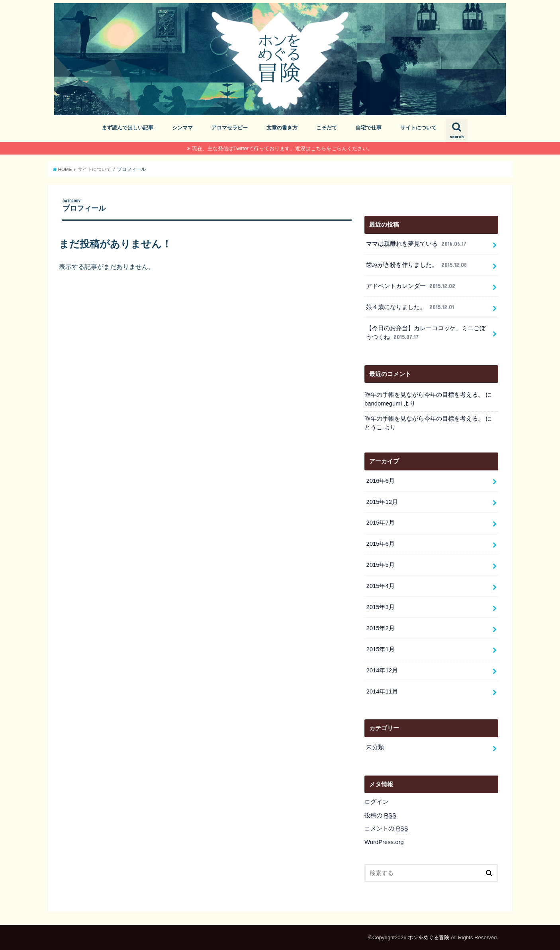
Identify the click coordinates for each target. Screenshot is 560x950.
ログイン (376, 802)
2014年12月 (382, 670)
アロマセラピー (230, 128)
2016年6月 (380, 481)
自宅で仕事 (369, 128)
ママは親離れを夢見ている (417, 244)
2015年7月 (380, 523)
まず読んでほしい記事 (127, 128)
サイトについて (418, 128)
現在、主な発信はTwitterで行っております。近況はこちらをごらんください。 (283, 148)
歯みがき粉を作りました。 (417, 265)
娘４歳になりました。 (411, 307)
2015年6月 (380, 544)
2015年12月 (382, 502)
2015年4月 (380, 586)
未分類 (375, 747)
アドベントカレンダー (411, 286)
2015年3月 (380, 607)
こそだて (327, 128)
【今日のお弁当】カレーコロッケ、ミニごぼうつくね (426, 333)
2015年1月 (380, 649)
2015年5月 (380, 565)
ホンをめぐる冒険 (429, 937)
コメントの (386, 829)
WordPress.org (384, 842)
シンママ (182, 128)
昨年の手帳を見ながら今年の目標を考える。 (424, 395)
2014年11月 (382, 691)
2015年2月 (380, 628)
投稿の (380, 816)
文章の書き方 (282, 128)
